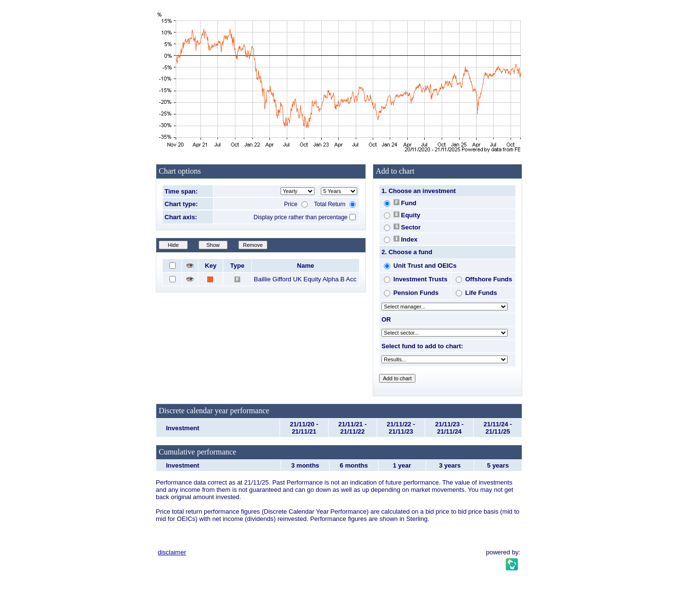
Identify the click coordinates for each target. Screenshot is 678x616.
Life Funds (476, 293)
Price (296, 204)
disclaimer (172, 552)
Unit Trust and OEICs (420, 266)
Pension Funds (411, 293)
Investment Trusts (416, 279)
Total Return (335, 204)
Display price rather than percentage (301, 217)
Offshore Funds (484, 279)
